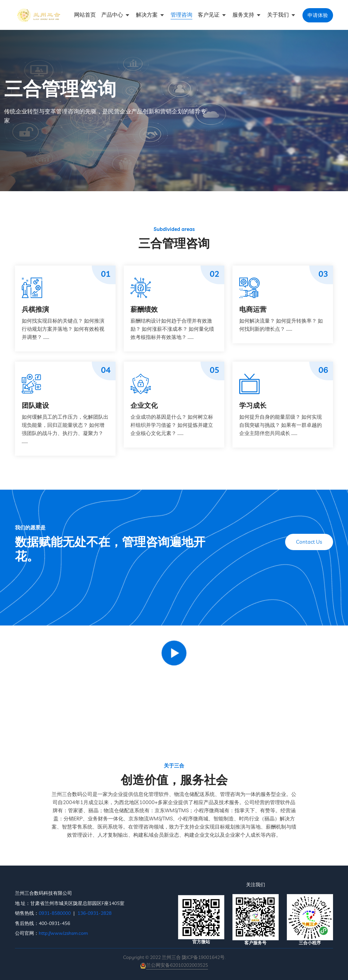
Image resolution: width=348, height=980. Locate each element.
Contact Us (309, 542)
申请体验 (318, 15)
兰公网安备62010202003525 (177, 965)
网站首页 (85, 15)
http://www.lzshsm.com (63, 933)
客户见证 (209, 15)
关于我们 (279, 15)
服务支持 (244, 15)
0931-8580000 (55, 913)
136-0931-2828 (94, 913)
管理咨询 (181, 15)
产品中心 (113, 15)
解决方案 (147, 15)
